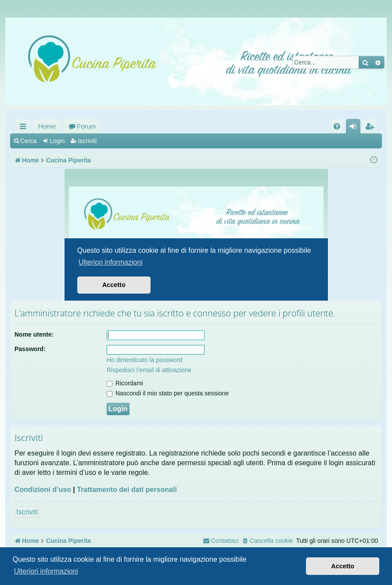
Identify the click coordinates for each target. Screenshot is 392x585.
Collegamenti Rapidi (25, 128)
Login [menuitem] (355, 128)
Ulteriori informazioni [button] (46, 571)
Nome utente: (34, 334)
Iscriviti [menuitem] (371, 128)
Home (47, 126)
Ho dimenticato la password (144, 360)
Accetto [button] (343, 566)
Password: (30, 349)
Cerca (28, 141)
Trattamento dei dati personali (127, 490)
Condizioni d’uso (43, 490)
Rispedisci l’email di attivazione (149, 370)
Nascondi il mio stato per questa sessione (168, 393)
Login (57, 141)
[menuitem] (337, 126)
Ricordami (125, 383)
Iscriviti (87, 141)
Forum (86, 126)
